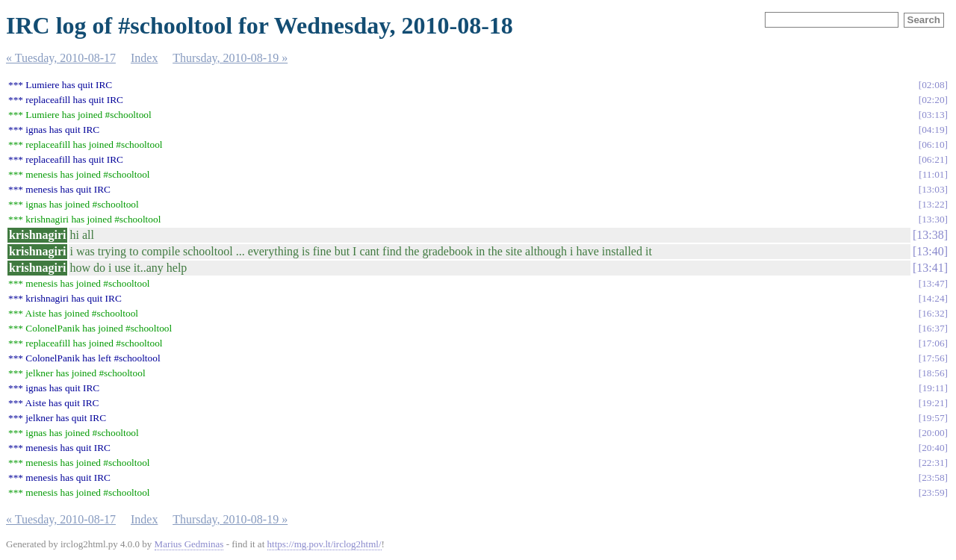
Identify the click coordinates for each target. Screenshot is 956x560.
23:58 (933, 477)
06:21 (933, 159)
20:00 (933, 433)
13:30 (933, 219)
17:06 (933, 343)
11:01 (934, 174)
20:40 (933, 448)
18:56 (933, 373)
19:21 (933, 403)
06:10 (933, 144)
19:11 (934, 388)
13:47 (933, 283)
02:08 (933, 85)
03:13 (933, 115)
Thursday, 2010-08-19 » (230, 58)
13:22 (933, 204)
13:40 (930, 251)
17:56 (933, 358)
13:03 (933, 189)
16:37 (933, 328)
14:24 (933, 298)
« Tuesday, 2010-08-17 (61, 58)
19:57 (933, 418)
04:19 (933, 130)
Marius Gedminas (189, 544)
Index (144, 58)
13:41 (930, 268)
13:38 (930, 235)
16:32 (933, 313)
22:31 (933, 463)
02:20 (933, 100)
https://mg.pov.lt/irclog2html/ (325, 544)
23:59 (933, 492)
